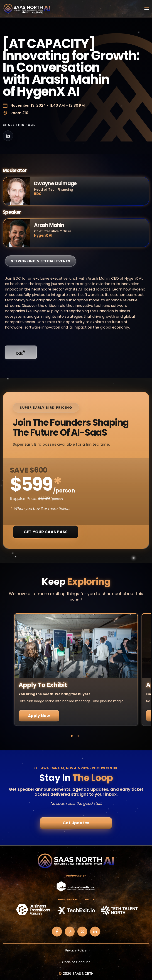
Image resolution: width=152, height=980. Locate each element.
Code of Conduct (76, 962)
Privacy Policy (76, 950)
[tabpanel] (76, 670)
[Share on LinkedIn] (8, 136)
